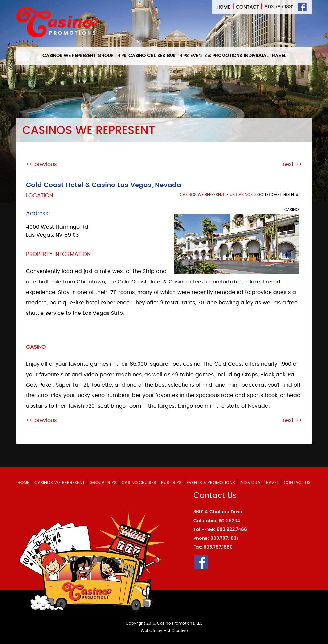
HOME (23, 483)
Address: (38, 213)
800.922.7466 (232, 530)
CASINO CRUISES (147, 56)
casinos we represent (202, 195)
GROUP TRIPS (112, 56)
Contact (247, 7)
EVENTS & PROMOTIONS (216, 56)
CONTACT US (297, 483)
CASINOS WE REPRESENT (69, 56)
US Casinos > (244, 195)
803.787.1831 (279, 7)
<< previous (41, 164)
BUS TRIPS (178, 56)
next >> (292, 164)
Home (223, 7)
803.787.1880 (218, 547)
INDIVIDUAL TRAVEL (265, 56)
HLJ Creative (176, 631)
